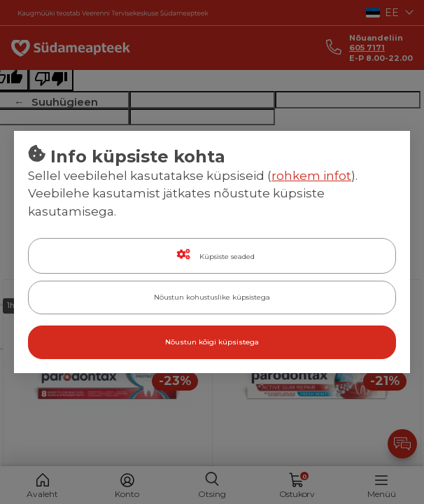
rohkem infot (311, 176)
